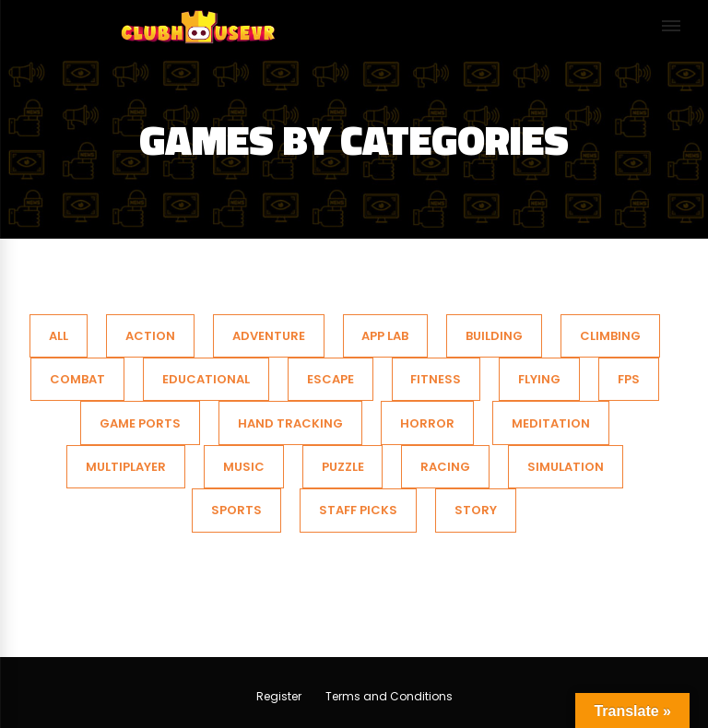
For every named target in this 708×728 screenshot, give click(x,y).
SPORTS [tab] (236, 510)
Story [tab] (476, 510)
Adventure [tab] (269, 336)
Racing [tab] (445, 467)
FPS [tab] (629, 379)
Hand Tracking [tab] (290, 423)
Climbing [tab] (610, 336)
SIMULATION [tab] (566, 467)
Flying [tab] (539, 379)
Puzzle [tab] (343, 467)
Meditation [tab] (551, 423)
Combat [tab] (77, 379)
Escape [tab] (330, 379)
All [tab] (59, 336)
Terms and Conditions (389, 696)
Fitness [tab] (436, 379)
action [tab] (150, 336)
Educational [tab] (206, 379)
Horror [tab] (427, 423)
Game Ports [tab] (140, 423)
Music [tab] (244, 467)
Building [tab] (494, 336)
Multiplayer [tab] (126, 467)
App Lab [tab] (385, 336)
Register (279, 696)
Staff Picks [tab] (358, 510)
